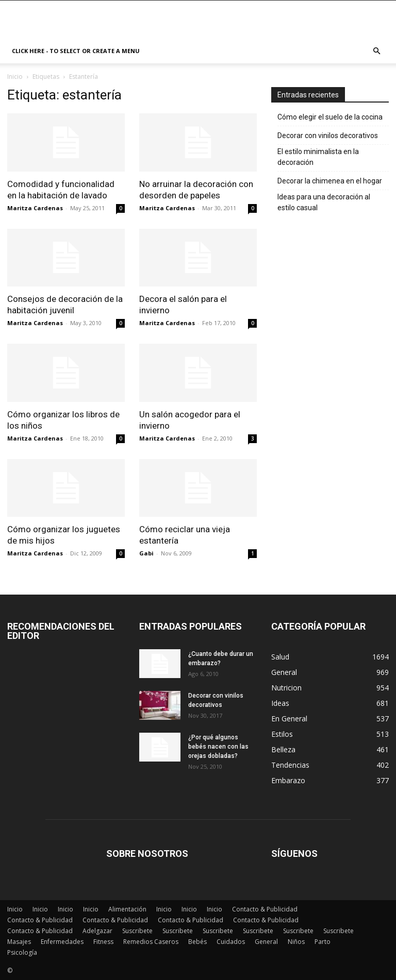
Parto (323, 942)
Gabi (146, 553)
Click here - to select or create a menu (76, 51)
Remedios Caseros (151, 942)
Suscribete (137, 931)
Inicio (15, 77)
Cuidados (231, 942)
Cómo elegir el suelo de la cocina (330, 117)
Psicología (22, 952)
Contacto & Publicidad (265, 909)
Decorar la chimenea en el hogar (330, 181)
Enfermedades (62, 942)
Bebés (197, 942)
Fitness (103, 942)
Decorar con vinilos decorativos (328, 136)
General (266, 942)
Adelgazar (97, 931)
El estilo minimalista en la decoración (318, 157)
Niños (296, 942)
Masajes (19, 942)
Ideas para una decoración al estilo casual (324, 202)
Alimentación (127, 909)
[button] (376, 51)
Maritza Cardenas (35, 208)
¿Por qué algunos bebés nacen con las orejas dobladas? (218, 747)
